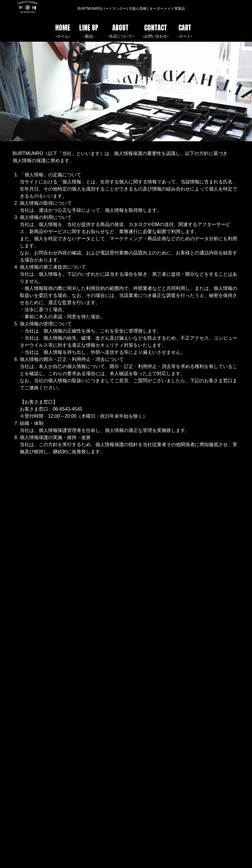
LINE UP (89, 31)
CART (185, 31)
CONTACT (156, 31)
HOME (63, 31)
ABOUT (121, 31)
